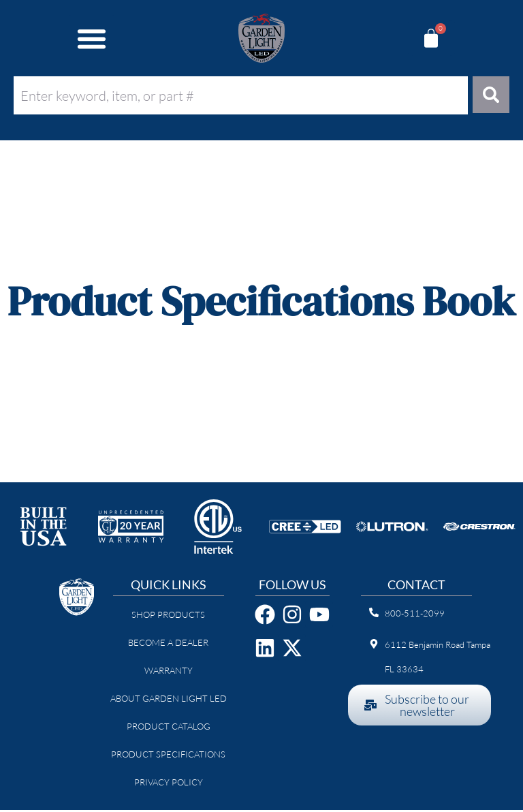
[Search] (490, 96)
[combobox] (239, 95)
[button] (92, 38)
